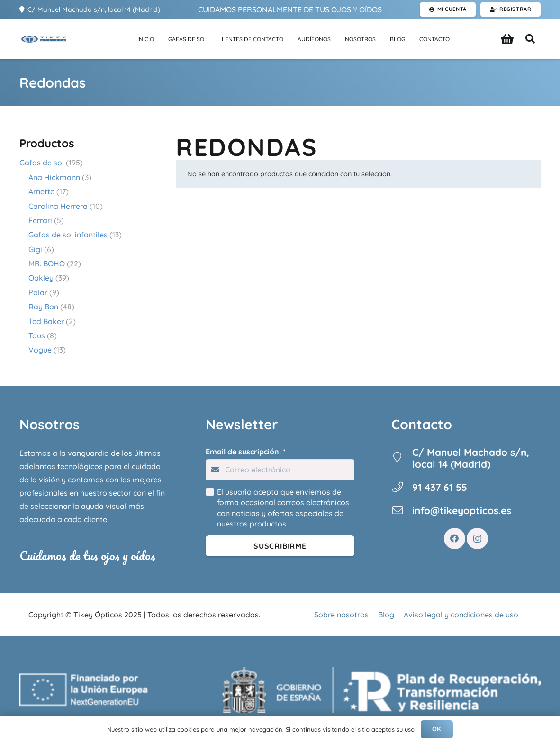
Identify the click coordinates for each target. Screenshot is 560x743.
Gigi (35, 249)
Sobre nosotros (341, 615)
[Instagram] (477, 539)
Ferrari (40, 220)
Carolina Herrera (58, 206)
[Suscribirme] (280, 546)
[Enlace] (38, 39)
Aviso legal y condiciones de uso (461, 615)
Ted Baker (46, 321)
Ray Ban (43, 307)
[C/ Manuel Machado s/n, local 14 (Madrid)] (402, 458)
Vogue (40, 350)
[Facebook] (455, 539)
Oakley (41, 278)
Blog (386, 615)
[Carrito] (507, 39)
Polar (38, 292)
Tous (37, 335)
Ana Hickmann (54, 177)
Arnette (41, 191)
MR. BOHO (47, 263)
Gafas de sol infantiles (68, 235)
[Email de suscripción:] (280, 470)
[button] (530, 39)
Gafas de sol (42, 163)
